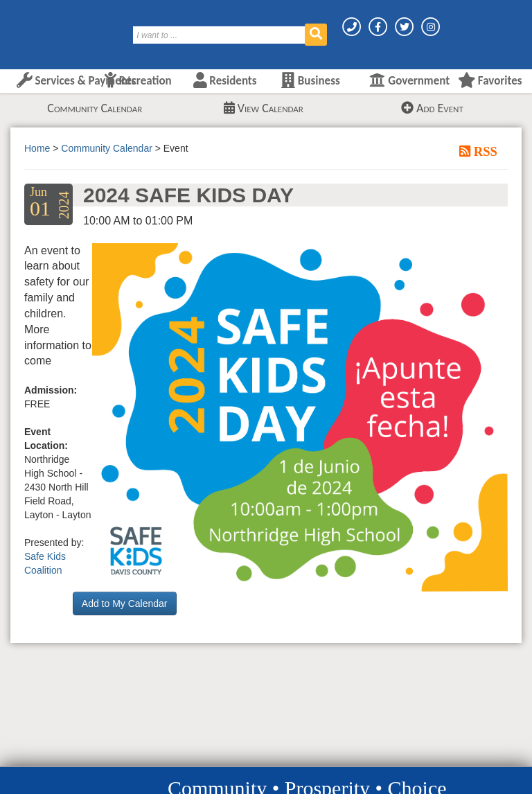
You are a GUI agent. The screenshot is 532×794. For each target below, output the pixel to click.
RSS (484, 151)
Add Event (432, 108)
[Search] (220, 35)
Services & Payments (77, 81)
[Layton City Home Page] (52, 30)
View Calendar (264, 108)
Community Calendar (95, 108)
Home (37, 148)
